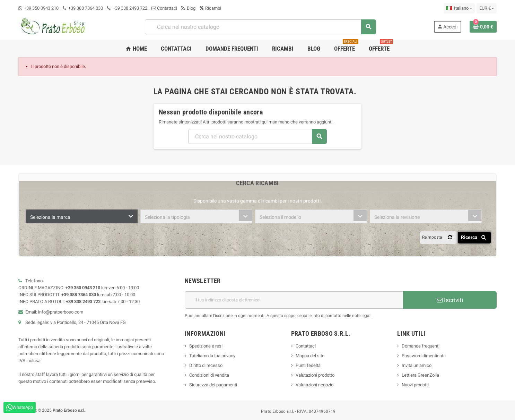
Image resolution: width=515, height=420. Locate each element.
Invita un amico (417, 365)
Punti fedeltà (308, 365)
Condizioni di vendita (209, 375)
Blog (188, 8)
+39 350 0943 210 (41, 8)
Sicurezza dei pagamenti (213, 385)
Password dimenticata (424, 356)
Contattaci (164, 8)
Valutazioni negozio (315, 385)
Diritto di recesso (206, 365)
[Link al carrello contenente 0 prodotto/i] (483, 27)
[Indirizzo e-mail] (294, 300)
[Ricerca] (260, 27)
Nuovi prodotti (415, 385)
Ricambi (210, 8)
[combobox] (82, 216)
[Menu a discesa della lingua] (459, 8)
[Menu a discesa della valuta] (487, 8)
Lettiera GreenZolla (420, 375)
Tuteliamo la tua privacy (212, 356)
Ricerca (475, 237)
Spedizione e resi (206, 346)
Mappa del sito (310, 356)
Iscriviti (450, 300)
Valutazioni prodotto (315, 375)
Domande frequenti (421, 346)
